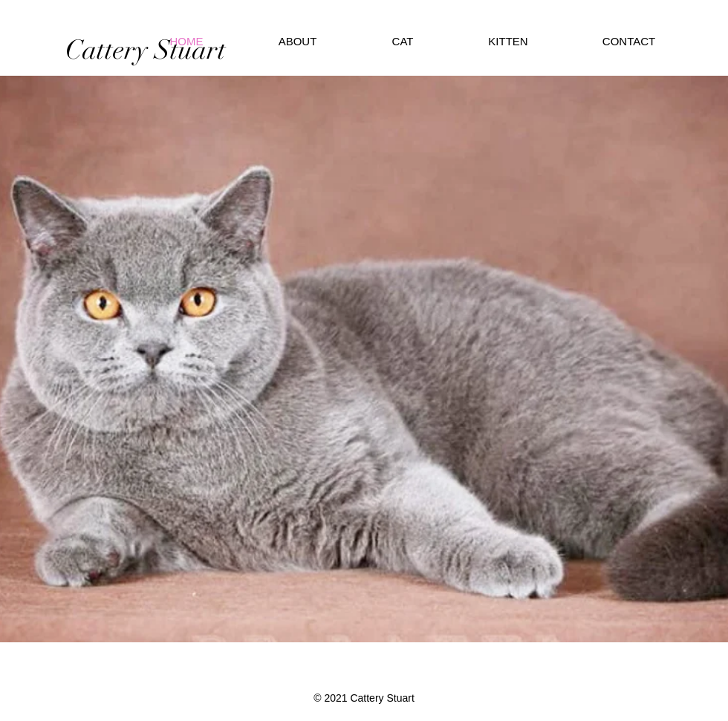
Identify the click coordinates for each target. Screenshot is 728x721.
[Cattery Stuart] (146, 50)
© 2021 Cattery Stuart (364, 698)
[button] (508, 42)
